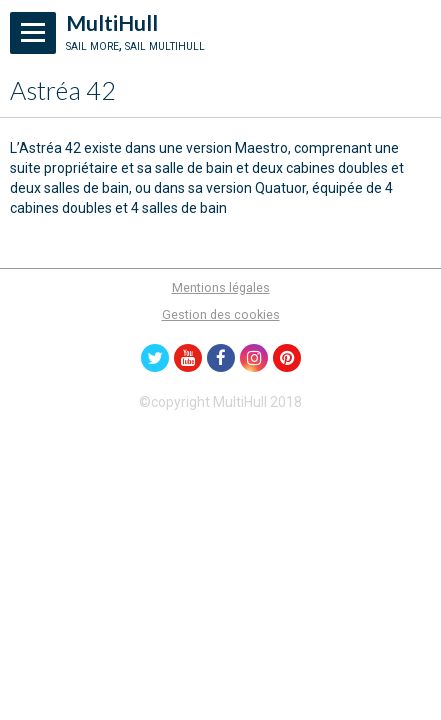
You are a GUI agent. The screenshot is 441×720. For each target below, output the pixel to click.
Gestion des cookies (221, 314)
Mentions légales (221, 287)
